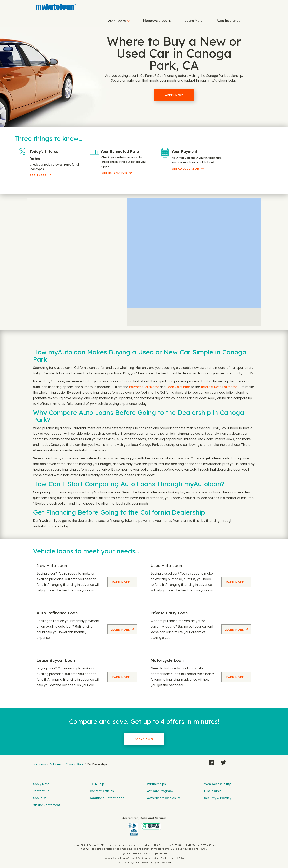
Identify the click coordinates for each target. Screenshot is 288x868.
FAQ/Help (97, 784)
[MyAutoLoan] (56, 7)
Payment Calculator (144, 387)
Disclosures (213, 791)
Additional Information (107, 798)
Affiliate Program (160, 791)
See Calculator (185, 169)
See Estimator (114, 173)
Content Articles (102, 791)
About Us (39, 798)
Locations (39, 764)
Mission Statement (46, 805)
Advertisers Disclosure (164, 798)
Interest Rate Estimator (219, 387)
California (56, 764)
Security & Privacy (218, 798)
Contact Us (41, 791)
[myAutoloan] (144, 826)
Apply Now (174, 95)
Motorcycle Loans (157, 21)
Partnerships (156, 784)
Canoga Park (75, 764)
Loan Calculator (178, 387)
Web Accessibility (217, 784)
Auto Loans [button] (117, 21)
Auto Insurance (228, 21)
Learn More (194, 21)
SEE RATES (38, 175)
